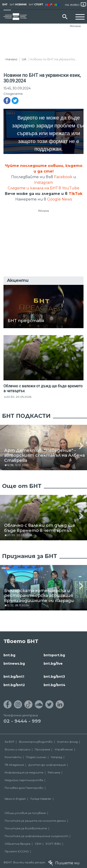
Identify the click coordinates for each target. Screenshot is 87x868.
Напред (56, 757)
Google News (60, 199)
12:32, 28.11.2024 (18, 605)
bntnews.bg (14, 664)
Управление (64, 749)
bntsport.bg (54, 655)
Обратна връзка (18, 844)
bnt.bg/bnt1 (14, 677)
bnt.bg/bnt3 (54, 677)
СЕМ (38, 844)
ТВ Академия (14, 765)
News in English (15, 799)
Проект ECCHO (17, 851)
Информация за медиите (24, 772)
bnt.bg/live (53, 664)
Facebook (63, 177)
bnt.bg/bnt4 (55, 685)
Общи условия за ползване (25, 813)
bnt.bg (9, 655)
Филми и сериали (18, 749)
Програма (42, 749)
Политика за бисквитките (26, 828)
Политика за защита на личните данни (35, 821)
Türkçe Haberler (41, 799)
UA (24, 59)
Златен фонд (67, 742)
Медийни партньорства (24, 780)
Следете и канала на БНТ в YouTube (43, 188)
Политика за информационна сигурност (36, 836)
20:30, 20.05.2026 (19, 397)
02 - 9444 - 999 (22, 721)
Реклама (75, 26)
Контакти (13, 757)
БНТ (5, 5)
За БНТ (10, 742)
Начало (11, 59)
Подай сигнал (36, 757)
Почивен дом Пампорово (24, 788)
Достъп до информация (47, 765)
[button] (81, 446)
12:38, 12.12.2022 (18, 465)
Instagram (43, 182)
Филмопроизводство (36, 742)
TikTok (76, 194)
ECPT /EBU (53, 844)
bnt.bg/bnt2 (14, 685)
